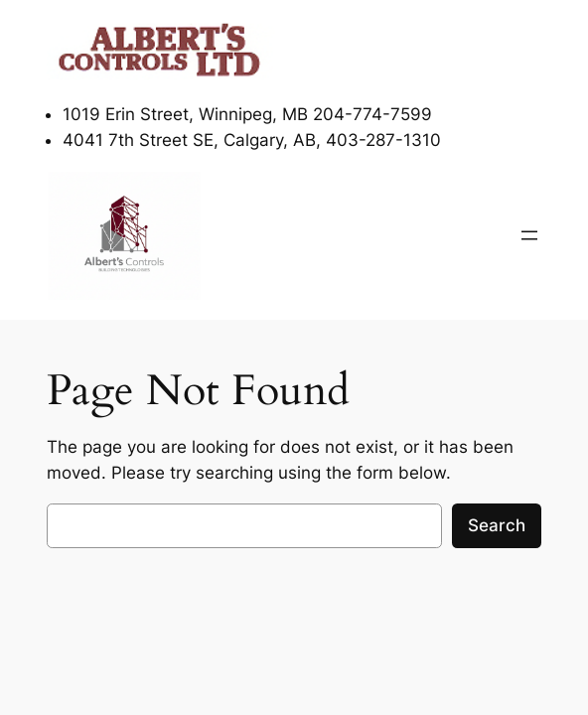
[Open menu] (529, 235)
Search (497, 525)
